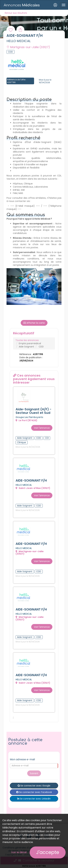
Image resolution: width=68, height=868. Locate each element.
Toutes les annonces (27, 340)
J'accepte (48, 852)
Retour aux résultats (16, 13)
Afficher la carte (34, 323)
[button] (11, 287)
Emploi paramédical (30, 343)
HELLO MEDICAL (19, 41)
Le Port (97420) (26, 420)
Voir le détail (19, 852)
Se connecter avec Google (34, 786)
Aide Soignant (26, 347)
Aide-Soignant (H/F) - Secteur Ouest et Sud (34, 411)
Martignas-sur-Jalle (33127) (30, 553)
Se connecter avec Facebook (34, 792)
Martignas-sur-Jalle (28, 47)
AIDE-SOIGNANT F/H (31, 480)
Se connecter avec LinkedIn (34, 799)
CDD (41, 347)
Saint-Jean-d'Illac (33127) (33, 488)
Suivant (34, 773)
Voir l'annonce (42, 428)
